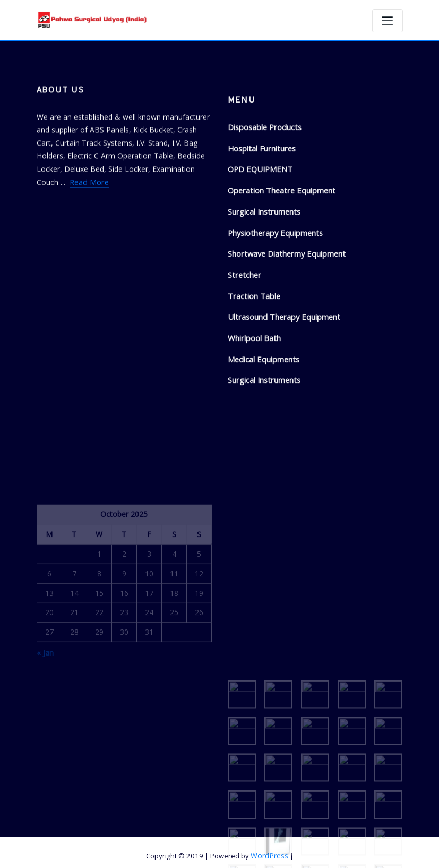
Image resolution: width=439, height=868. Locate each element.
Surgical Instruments (263, 254)
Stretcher (243, 316)
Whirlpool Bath (253, 377)
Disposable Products (263, 172)
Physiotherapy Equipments (273, 275)
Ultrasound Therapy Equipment (281, 357)
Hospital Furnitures (260, 193)
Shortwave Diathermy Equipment (285, 295)
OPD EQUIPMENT (259, 213)
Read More (89, 199)
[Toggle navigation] (388, 21)
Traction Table (253, 336)
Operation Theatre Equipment (279, 234)
